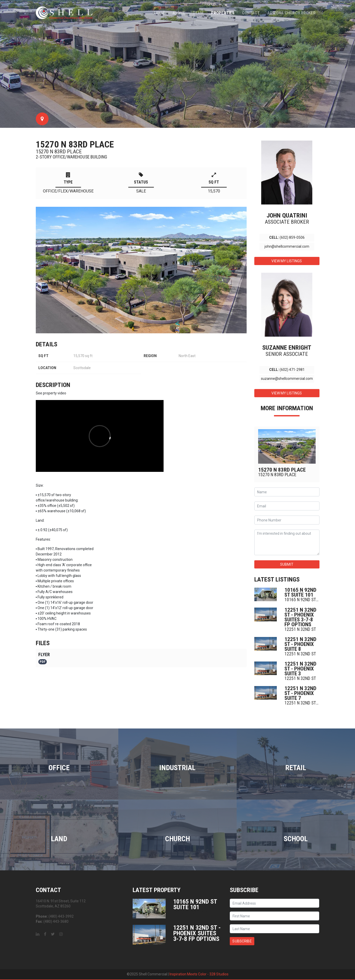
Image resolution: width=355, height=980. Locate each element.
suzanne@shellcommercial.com (287, 379)
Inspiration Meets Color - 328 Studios (199, 974)
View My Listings (287, 261)
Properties (223, 13)
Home (159, 13)
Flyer (44, 658)
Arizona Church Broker (291, 13)
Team (198, 13)
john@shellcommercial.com (287, 246)
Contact (251, 13)
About (179, 13)
